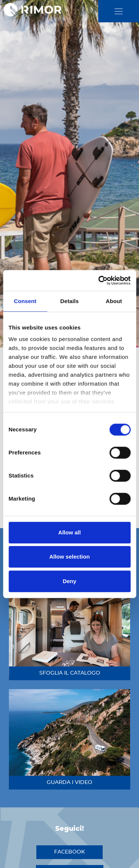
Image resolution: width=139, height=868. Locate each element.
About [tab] (114, 301)
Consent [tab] (25, 301)
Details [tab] (70, 301)
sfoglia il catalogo (70, 673)
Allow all (69, 532)
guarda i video (69, 782)
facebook (69, 852)
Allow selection (69, 557)
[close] (119, 11)
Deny (69, 581)
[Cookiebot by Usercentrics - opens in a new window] (99, 280)
